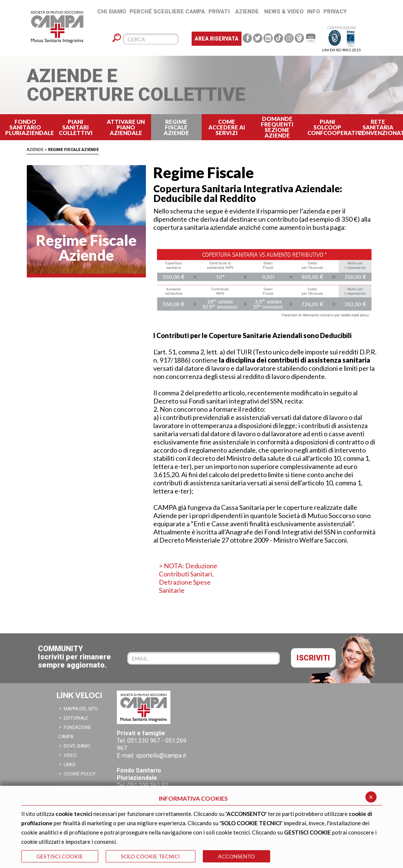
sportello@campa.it (161, 756)
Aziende (35, 150)
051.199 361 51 (148, 785)
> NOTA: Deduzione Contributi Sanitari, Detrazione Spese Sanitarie (188, 578)
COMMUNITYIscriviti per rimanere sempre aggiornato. (74, 657)
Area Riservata (217, 39)
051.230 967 (144, 741)
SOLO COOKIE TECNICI (151, 856)
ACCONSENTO (236, 856)
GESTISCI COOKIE (60, 856)
